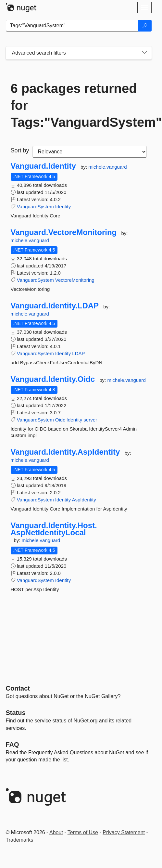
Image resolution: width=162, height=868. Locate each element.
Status (16, 713)
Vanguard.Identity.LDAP (55, 306)
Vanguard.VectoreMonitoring (64, 232)
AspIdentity (84, 500)
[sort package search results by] (90, 152)
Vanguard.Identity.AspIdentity (65, 452)
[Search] (145, 26)
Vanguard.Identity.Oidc (53, 379)
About (56, 832)
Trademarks (20, 840)
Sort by (20, 150)
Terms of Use (83, 832)
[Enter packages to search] (72, 26)
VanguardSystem (35, 207)
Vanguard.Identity (43, 166)
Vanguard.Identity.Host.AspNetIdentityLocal (54, 529)
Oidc (60, 420)
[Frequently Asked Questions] (12, 745)
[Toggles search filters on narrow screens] (144, 53)
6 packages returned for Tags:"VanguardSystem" (79, 105)
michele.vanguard (107, 167)
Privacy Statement (124, 832)
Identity (63, 207)
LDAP (78, 353)
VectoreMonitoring (75, 280)
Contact (18, 688)
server (90, 420)
